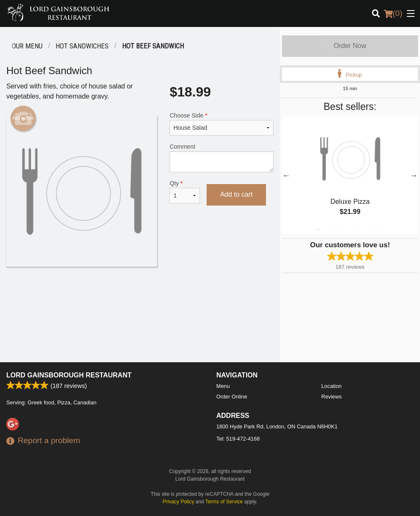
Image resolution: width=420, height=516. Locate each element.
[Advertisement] (140, 294)
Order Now (350, 46)
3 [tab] (344, 230)
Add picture (23, 118)
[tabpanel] (350, 175)
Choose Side (222, 124)
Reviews (332, 397)
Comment (222, 158)
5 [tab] (369, 230)
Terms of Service (224, 502)
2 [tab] (331, 230)
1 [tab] (319, 230)
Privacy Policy (179, 502)
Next (414, 175)
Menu (223, 386)
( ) (393, 13)
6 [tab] (382, 230)
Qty (185, 192)
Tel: (238, 439)
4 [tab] (356, 230)
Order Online (232, 397)
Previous (286, 175)
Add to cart (236, 194)
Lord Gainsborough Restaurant (69, 375)
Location (332, 386)
